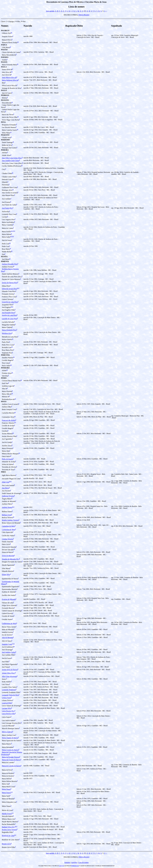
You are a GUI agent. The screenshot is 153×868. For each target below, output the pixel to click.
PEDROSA (5, 95)
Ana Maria (5, 488)
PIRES (4, 472)
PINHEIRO (5, 368)
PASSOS (4, 62)
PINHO (4, 378)
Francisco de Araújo (9, 420)
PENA (3, 122)
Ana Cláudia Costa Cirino (11, 161)
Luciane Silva (7, 708)
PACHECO (5, 31)
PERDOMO (5, 140)
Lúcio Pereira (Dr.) (8, 711)
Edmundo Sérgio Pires (9, 289)
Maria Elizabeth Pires (9, 330)
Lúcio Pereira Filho (8, 714)
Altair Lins (5, 482)
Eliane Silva (6, 575)
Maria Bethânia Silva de (10, 80)
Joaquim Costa (7, 644)
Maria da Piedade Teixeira (11, 757)
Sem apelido (50, 11)
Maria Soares (6, 793)
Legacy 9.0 (61, 866)
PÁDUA (4, 45)
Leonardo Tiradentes (9, 690)
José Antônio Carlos (9, 652)
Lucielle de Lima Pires (10, 319)
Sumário (67, 862)
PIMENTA (5, 261)
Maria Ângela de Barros (10, 738)
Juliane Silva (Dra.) (8, 673)
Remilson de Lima (8, 836)
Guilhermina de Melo (9, 624)
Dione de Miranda (8, 556)
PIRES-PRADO (84, 15)
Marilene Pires (7, 333)
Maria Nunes (6, 789)
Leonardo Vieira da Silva (10, 695)
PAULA (4, 67)
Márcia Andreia (7, 732)
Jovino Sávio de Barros (10, 670)
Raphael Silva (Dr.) (8, 827)
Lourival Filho (7, 703)
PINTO (4, 402)
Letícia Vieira (6, 698)
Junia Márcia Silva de (9, 78)
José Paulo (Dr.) (7, 208)
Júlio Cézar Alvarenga (9, 676)
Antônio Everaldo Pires (10, 264)
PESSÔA (4, 257)
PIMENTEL (6, 355)
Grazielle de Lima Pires (10, 302)
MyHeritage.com (75, 866)
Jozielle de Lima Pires (9, 315)
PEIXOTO (5, 100)
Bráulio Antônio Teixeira (10, 520)
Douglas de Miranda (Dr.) (11, 559)
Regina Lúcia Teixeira (9, 830)
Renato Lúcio (6, 844)
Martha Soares (7, 814)
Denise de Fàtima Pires (10, 283)
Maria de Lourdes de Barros (11, 766)
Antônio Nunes (7, 507)
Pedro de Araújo (7, 459)
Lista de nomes (84, 862)
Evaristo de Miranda (9, 599)
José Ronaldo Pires (8, 313)
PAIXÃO (4, 50)
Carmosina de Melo (9, 530)
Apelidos (74, 862)
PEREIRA (5, 150)
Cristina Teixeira (8, 539)
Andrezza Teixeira (8, 496)
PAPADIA (5, 57)
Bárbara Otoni (7, 515)
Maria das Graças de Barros (11, 760)
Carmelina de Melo (8, 526)
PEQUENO (5, 135)
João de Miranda (8, 638)
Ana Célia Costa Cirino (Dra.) (12, 158)
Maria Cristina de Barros (10, 750)
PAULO (4, 90)
